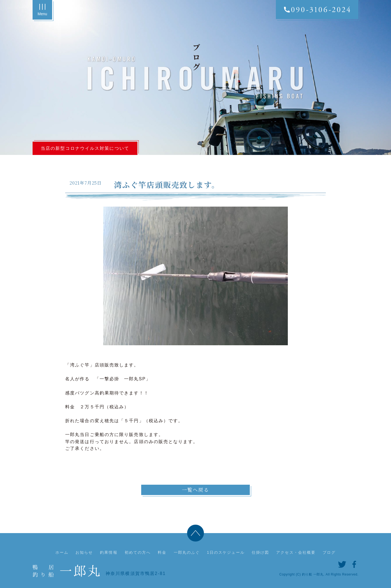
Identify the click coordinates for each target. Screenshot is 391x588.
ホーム (62, 552)
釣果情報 (109, 552)
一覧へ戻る (196, 490)
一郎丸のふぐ (187, 552)
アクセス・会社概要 (296, 552)
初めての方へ (138, 552)
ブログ (329, 552)
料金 (162, 552)
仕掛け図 (260, 552)
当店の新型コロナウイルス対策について (85, 148)
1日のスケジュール (226, 552)
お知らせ (84, 552)
